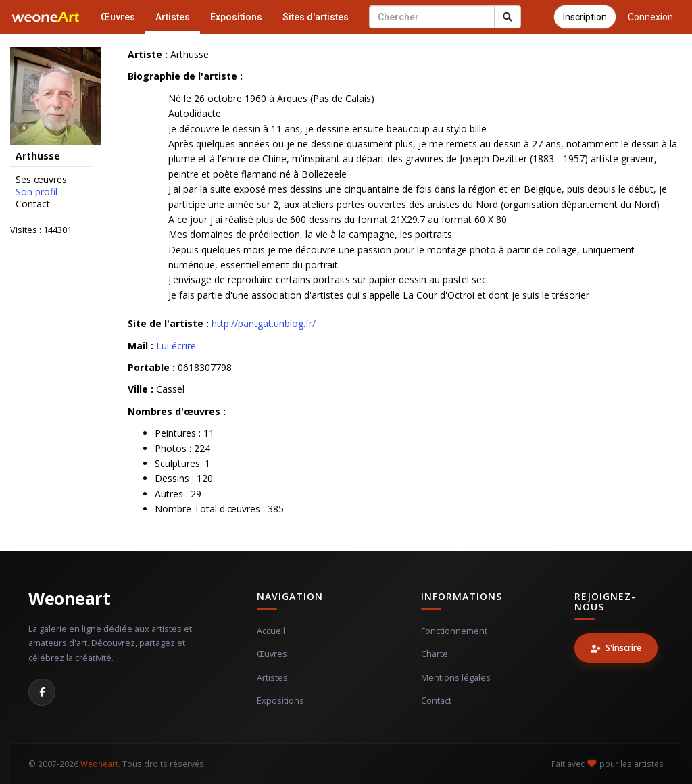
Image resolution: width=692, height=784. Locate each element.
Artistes (173, 17)
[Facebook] (42, 692)
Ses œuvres (41, 180)
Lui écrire (176, 346)
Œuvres (118, 17)
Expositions (236, 17)
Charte (435, 654)
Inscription (585, 17)
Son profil (36, 192)
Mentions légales (456, 678)
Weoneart (69, 598)
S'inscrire (616, 648)
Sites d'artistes (316, 17)
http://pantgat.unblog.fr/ (264, 323)
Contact (33, 204)
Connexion (650, 17)
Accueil (271, 631)
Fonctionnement (454, 631)
